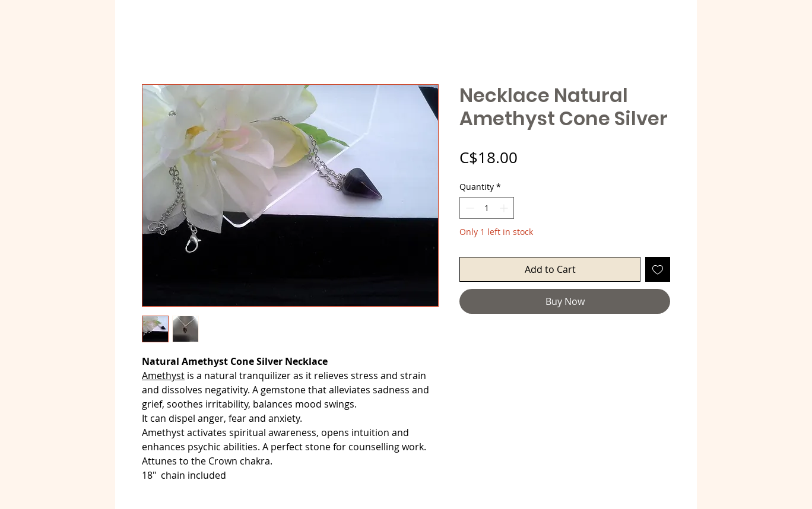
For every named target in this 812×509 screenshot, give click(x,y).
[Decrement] (469, 208)
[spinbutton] (487, 208)
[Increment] (505, 208)
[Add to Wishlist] (658, 269)
